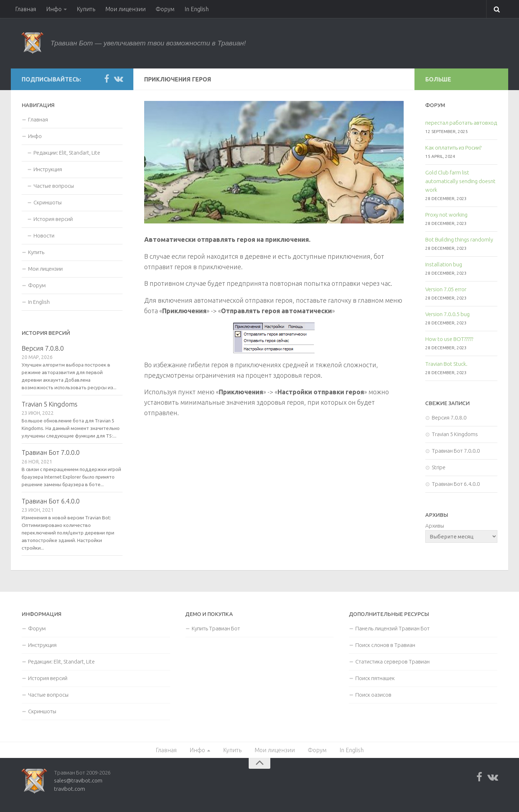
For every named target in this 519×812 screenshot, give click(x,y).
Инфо (54, 9)
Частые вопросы (54, 186)
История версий (53, 219)
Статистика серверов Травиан (392, 662)
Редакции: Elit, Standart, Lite (67, 153)
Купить (86, 9)
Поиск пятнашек (375, 678)
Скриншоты (48, 202)
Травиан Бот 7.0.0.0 (51, 452)
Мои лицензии (125, 9)
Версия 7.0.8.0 (43, 348)
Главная (26, 9)
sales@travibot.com (78, 780)
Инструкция (48, 169)
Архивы (435, 526)
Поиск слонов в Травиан (385, 645)
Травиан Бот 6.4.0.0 (51, 501)
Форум (165, 9)
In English (197, 9)
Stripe (439, 467)
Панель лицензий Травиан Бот (392, 628)
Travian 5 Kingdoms (50, 404)
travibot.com (70, 789)
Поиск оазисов (373, 695)
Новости (44, 236)
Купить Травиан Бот (216, 628)
